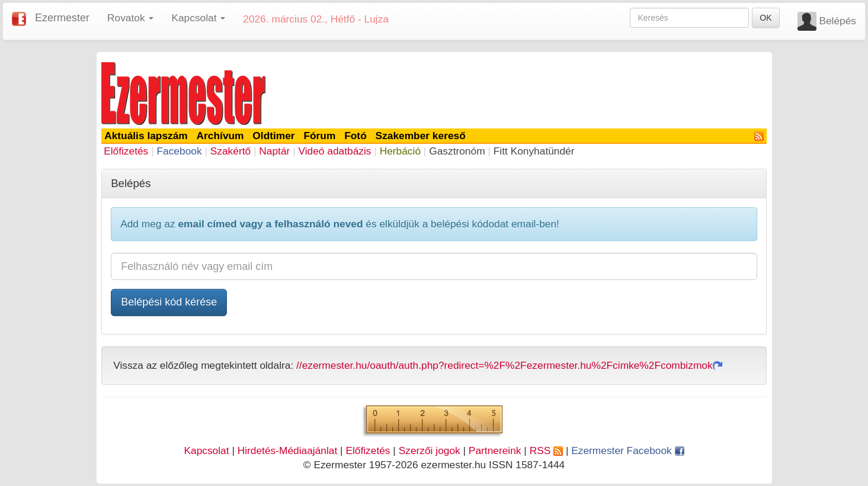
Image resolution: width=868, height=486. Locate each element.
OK (765, 18)
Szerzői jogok (430, 450)
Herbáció (400, 151)
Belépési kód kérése (169, 302)
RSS (546, 450)
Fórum (319, 136)
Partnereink (495, 450)
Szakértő (230, 151)
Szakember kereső (421, 136)
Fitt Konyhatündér (534, 151)
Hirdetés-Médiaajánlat (288, 450)
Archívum (220, 136)
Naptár (274, 151)
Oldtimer (273, 136)
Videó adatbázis (335, 151)
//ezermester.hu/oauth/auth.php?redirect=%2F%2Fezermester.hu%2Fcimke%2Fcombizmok (509, 365)
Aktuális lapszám (146, 136)
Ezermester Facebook (627, 450)
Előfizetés (126, 151)
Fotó (355, 136)
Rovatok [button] (130, 18)
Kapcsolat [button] (198, 18)
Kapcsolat (206, 450)
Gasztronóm (457, 151)
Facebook (179, 151)
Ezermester (62, 18)
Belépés (837, 21)
